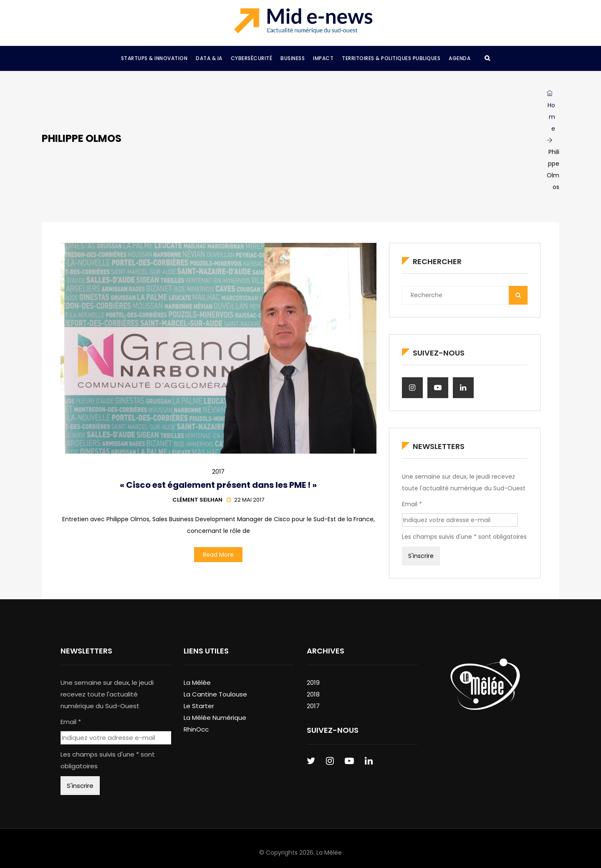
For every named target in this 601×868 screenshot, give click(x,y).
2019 (313, 683)
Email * (412, 504)
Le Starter (199, 706)
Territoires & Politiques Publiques (391, 58)
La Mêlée (197, 683)
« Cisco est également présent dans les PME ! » (218, 485)
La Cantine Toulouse (215, 694)
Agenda (460, 58)
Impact (323, 58)
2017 (218, 472)
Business (293, 58)
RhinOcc (196, 729)
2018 (313, 694)
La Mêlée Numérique (215, 718)
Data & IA (209, 58)
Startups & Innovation (154, 58)
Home (551, 111)
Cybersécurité (252, 58)
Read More (218, 555)
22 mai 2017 (245, 500)
